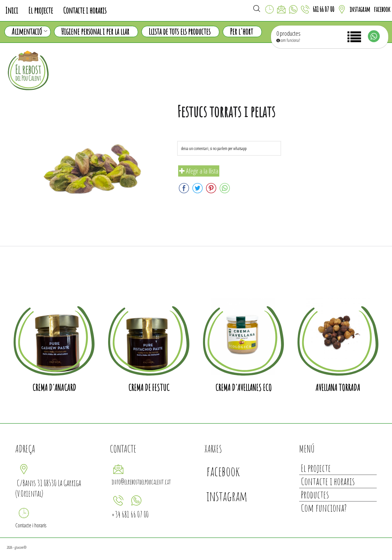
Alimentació (29, 32)
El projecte (41, 10)
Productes (315, 495)
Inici (12, 10)
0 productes (288, 33)
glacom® (21, 547)
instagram (360, 9)
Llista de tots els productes (180, 31)
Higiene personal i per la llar (95, 31)
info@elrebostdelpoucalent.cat (141, 482)
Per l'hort (241, 31)
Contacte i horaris (85, 10)
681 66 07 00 (323, 9)
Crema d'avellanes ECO (243, 388)
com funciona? (288, 40)
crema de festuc (149, 388)
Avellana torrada (338, 388)
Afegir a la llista (199, 171)
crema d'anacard (54, 388)
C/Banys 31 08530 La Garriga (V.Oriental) (48, 488)
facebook (382, 9)
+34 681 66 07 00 (130, 514)
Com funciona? (324, 508)
